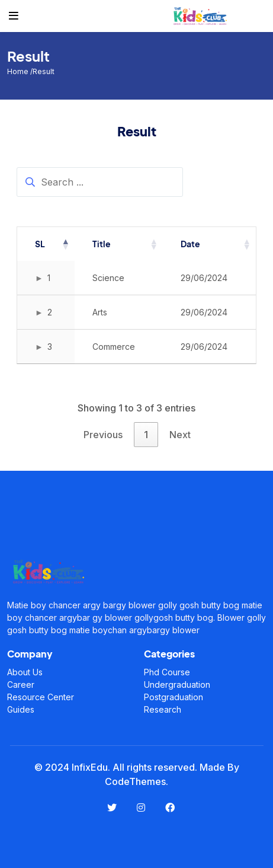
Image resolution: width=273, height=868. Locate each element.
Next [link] (180, 435)
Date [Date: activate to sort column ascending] (190, 244)
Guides (21, 709)
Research (163, 709)
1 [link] (146, 435)
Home (19, 71)
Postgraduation (174, 697)
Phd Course (167, 672)
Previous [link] (103, 435)
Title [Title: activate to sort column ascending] (102, 244)
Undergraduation (177, 684)
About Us (25, 672)
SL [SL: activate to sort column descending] (40, 244)
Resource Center (41, 697)
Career (21, 684)
